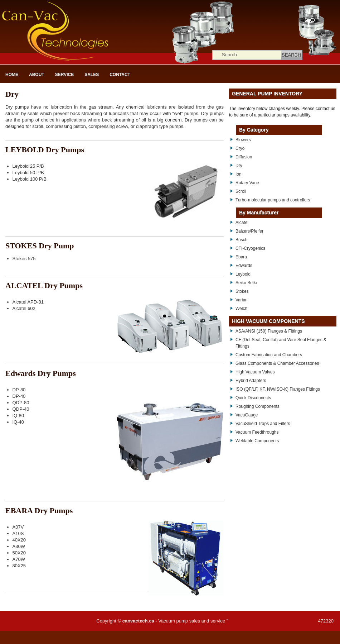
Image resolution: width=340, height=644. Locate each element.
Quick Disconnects (253, 398)
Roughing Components (258, 406)
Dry (12, 94)
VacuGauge (247, 415)
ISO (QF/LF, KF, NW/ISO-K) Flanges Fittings (278, 389)
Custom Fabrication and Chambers (269, 355)
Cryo (240, 148)
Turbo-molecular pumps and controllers (273, 200)
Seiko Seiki (246, 283)
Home (12, 75)
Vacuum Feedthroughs (257, 432)
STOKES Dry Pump (40, 246)
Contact (120, 75)
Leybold (243, 274)
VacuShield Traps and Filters (263, 424)
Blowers (243, 140)
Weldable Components (257, 441)
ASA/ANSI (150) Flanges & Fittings (269, 331)
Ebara (241, 257)
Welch (241, 309)
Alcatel (242, 223)
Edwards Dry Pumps (41, 373)
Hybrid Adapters (251, 381)
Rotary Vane (247, 183)
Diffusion (244, 157)
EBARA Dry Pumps (39, 511)
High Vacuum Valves (255, 372)
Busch (241, 240)
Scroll (241, 191)
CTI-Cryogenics (250, 248)
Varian (242, 300)
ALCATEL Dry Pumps (44, 285)
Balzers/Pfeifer (249, 231)
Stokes (242, 291)
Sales (92, 75)
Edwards (244, 266)
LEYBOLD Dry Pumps (45, 150)
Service (64, 75)
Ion (239, 174)
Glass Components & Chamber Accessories (277, 363)
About (37, 75)
